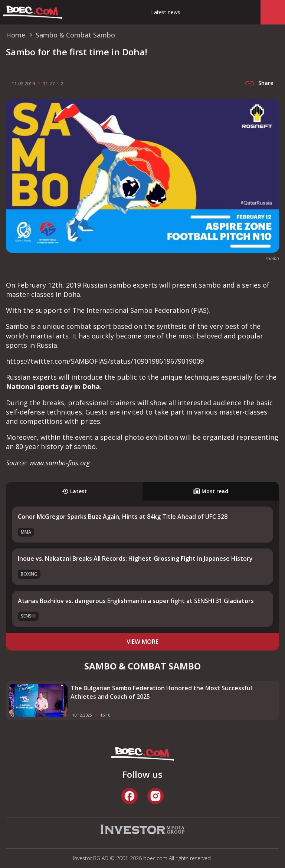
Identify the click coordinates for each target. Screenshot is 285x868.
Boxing (29, 574)
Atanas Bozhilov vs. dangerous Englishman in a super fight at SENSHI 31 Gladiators (136, 601)
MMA (26, 532)
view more (142, 642)
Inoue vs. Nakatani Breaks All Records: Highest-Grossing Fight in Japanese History (135, 559)
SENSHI (28, 616)
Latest (74, 491)
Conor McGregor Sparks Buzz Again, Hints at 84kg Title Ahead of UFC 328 (123, 517)
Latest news (166, 12)
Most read (211, 491)
